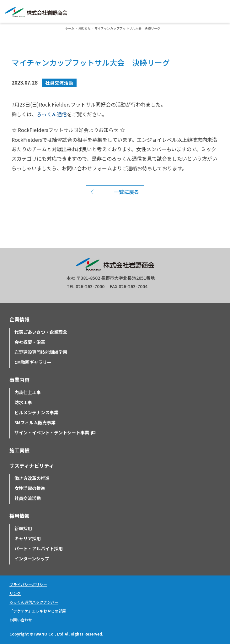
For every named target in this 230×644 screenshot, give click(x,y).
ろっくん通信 (52, 114)
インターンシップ (32, 559)
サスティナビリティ (32, 465)
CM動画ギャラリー (33, 362)
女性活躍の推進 (30, 488)
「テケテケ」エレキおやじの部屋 (38, 611)
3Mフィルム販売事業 (35, 422)
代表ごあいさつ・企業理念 (41, 332)
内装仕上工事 (28, 392)
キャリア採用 (28, 538)
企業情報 (19, 319)
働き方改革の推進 (32, 478)
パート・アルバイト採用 (39, 548)
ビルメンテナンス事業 (36, 412)
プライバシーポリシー (28, 584)
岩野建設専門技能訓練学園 (41, 352)
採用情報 (19, 516)
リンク (15, 593)
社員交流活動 (59, 83)
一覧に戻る (126, 192)
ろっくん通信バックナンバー (34, 602)
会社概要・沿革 (30, 342)
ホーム (70, 28)
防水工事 (23, 402)
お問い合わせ (21, 620)
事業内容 (19, 380)
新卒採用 (23, 528)
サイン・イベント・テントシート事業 (52, 432)
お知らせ (84, 28)
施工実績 (19, 450)
